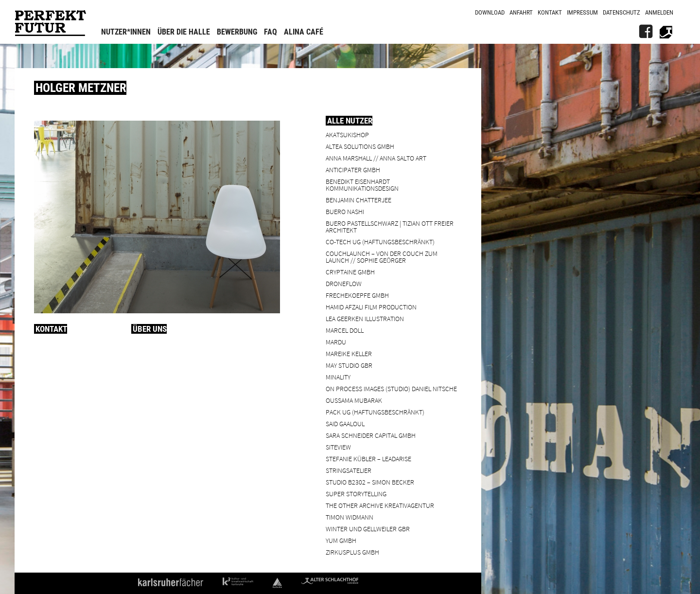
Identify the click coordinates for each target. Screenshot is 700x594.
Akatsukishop (347, 135)
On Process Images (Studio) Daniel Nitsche (391, 388)
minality (338, 377)
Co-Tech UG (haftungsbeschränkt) (380, 242)
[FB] (646, 32)
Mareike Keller (349, 353)
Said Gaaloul (345, 423)
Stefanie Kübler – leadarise (368, 459)
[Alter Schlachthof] (666, 32)
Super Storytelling (356, 494)
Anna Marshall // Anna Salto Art (376, 158)
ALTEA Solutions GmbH (360, 146)
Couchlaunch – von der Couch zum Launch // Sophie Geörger (382, 257)
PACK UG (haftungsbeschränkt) (375, 412)
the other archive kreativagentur (380, 505)
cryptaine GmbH (350, 272)
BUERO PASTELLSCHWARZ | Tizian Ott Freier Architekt (390, 226)
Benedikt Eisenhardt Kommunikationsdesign (362, 185)
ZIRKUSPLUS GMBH (352, 552)
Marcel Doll (345, 330)
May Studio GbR (349, 365)
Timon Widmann (350, 517)
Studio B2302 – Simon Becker (370, 482)
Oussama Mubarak (354, 400)
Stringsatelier (349, 470)
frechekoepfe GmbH (357, 295)
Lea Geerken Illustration (365, 318)
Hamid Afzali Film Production (371, 307)
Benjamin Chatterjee (359, 200)
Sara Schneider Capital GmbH (371, 435)
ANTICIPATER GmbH (353, 170)
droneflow (344, 283)
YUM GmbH (341, 540)
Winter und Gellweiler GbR (368, 529)
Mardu (336, 342)
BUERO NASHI (345, 211)
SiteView (338, 447)
